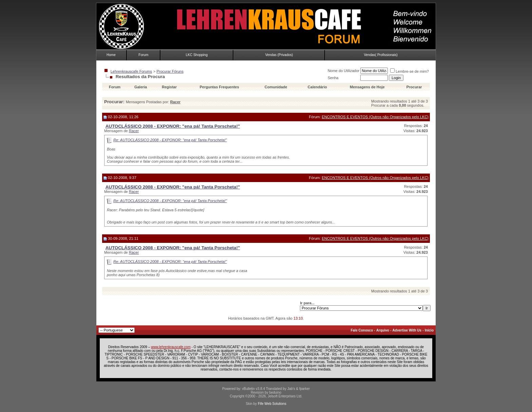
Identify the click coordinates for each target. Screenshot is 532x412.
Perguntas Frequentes (219, 87)
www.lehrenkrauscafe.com (171, 347)
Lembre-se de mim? (410, 71)
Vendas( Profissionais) (381, 55)
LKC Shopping (197, 55)
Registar (169, 87)
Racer (134, 131)
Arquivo (383, 330)
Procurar (414, 87)
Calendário (317, 87)
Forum (143, 55)
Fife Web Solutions (272, 404)
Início (429, 330)
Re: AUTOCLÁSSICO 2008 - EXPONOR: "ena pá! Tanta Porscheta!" (170, 140)
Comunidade (277, 87)
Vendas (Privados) (279, 55)
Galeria (141, 87)
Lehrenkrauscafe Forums (131, 71)
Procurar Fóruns (170, 71)
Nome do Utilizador (344, 71)
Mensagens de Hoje (367, 87)
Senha (333, 78)
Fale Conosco (362, 330)
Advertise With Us (407, 330)
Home (111, 55)
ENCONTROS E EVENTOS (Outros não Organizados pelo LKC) (375, 117)
